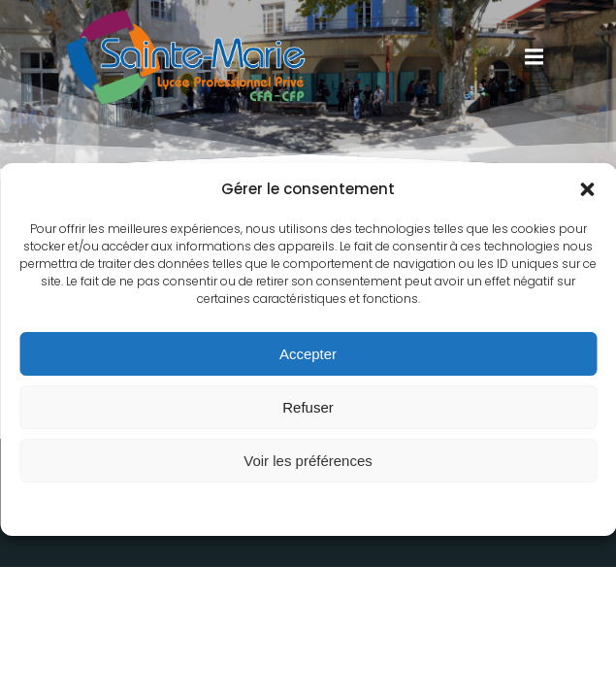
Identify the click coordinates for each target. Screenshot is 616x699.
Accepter (308, 354)
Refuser (308, 407)
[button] (587, 189)
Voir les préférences (308, 461)
